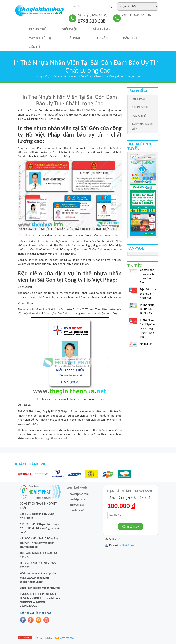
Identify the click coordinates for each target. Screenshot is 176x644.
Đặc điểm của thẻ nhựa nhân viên (148, 294)
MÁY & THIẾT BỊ (141, 116)
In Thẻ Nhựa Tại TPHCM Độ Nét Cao (147, 310)
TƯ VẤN (102, 38)
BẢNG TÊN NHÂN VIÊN (142, 127)
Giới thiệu (70, 29)
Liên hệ (34, 47)
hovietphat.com (79, 494)
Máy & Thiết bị (40, 38)
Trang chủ (38, 29)
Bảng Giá (130, 38)
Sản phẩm (101, 29)
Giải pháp (74, 38)
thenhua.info (77, 510)
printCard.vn (77, 505)
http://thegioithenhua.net (51, 438)
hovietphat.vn (78, 499)
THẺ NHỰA (138, 99)
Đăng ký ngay (130, 527)
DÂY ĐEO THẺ (140, 107)
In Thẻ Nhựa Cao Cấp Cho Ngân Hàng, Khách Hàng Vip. (148, 329)
